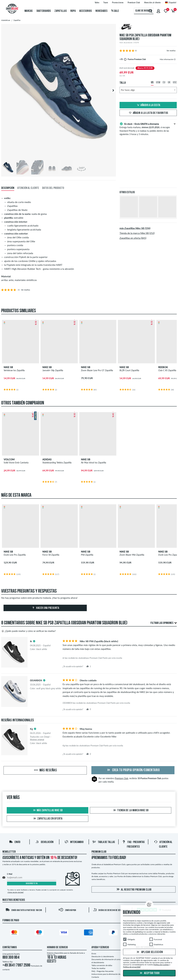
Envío (15, 842)
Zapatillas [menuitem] (61, 11)
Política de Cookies (161, 965)
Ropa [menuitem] (73, 11)
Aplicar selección (149, 952)
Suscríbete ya (32, 884)
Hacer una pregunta (45, 608)
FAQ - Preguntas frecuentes (103, 971)
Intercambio (74, 842)
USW (158, 83)
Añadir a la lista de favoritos (148, 113)
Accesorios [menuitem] (86, 11)
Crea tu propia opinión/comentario (133, 770)
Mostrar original (37, 739)
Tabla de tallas (104, 842)
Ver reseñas (171, 51)
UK (169, 83)
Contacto (95, 977)
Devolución (44, 842)
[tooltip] (175, 59)
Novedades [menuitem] (101, 11)
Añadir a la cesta (148, 105)
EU (164, 83)
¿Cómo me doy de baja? (15, 892)
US (152, 83)
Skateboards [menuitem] (44, 11)
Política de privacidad (132, 967)
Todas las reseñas (98, 968)
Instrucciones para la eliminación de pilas (108, 974)
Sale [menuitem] (115, 11)
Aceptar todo (149, 973)
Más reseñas (45, 770)
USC (175, 83)
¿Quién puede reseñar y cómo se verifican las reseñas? (28, 631)
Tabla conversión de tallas (102, 965)
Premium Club (121, 778)
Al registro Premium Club (134, 890)
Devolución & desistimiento (103, 956)
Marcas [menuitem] (29, 11)
